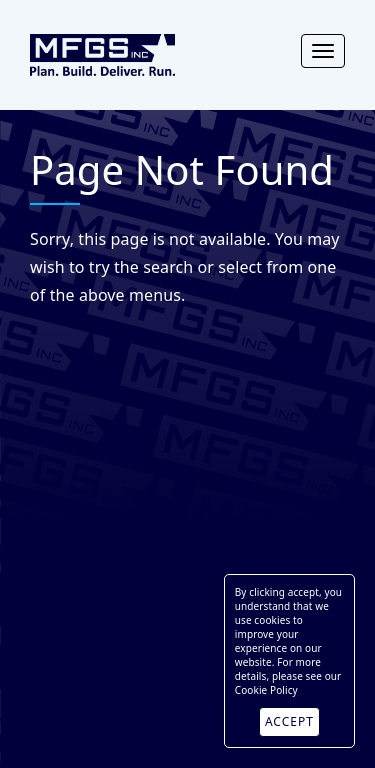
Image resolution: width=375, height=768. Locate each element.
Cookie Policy (266, 690)
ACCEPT (289, 721)
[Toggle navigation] (323, 51)
